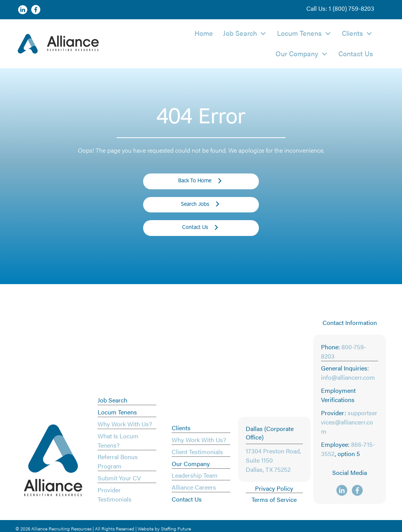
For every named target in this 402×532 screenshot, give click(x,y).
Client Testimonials (197, 452)
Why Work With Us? (125, 424)
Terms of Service (274, 499)
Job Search (112, 400)
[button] (340, 8)
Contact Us (187, 499)
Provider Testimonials (115, 494)
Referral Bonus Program (118, 461)
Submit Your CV (119, 478)
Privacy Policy (274, 488)
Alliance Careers (194, 487)
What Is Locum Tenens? (118, 440)
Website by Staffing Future (164, 529)
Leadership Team (195, 475)
